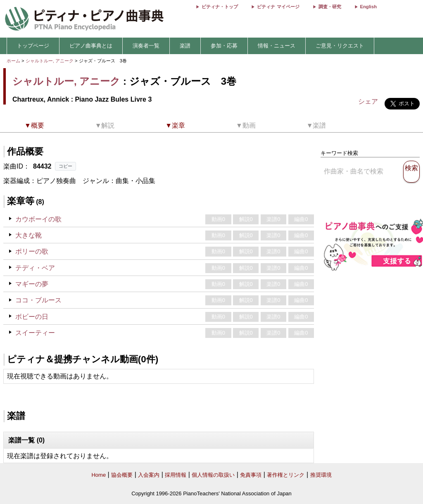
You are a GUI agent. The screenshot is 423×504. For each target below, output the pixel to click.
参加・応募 (224, 46)
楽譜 (185, 46)
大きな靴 (29, 235)
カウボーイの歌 (38, 219)
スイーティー (35, 333)
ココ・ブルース (38, 300)
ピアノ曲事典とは (91, 46)
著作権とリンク (286, 475)
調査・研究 (330, 7)
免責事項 (251, 475)
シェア (368, 101)
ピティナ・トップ (220, 7)
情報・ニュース (277, 46)
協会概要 (122, 475)
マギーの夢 (32, 284)
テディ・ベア (35, 268)
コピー (65, 166)
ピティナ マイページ (278, 7)
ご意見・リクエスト (340, 46)
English (368, 7)
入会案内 (149, 475)
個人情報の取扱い (213, 475)
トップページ (33, 46)
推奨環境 (321, 475)
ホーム (13, 61)
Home (99, 475)
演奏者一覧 (146, 46)
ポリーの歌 (32, 251)
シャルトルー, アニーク (50, 61)
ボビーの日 (32, 317)
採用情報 (176, 475)
